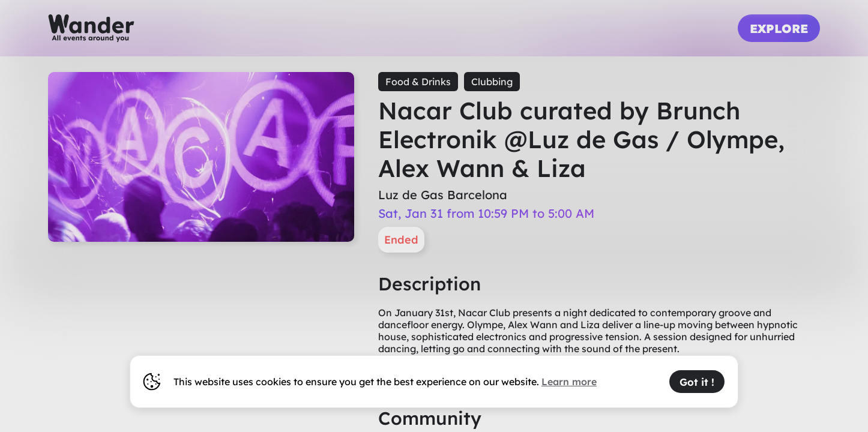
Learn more (569, 382)
